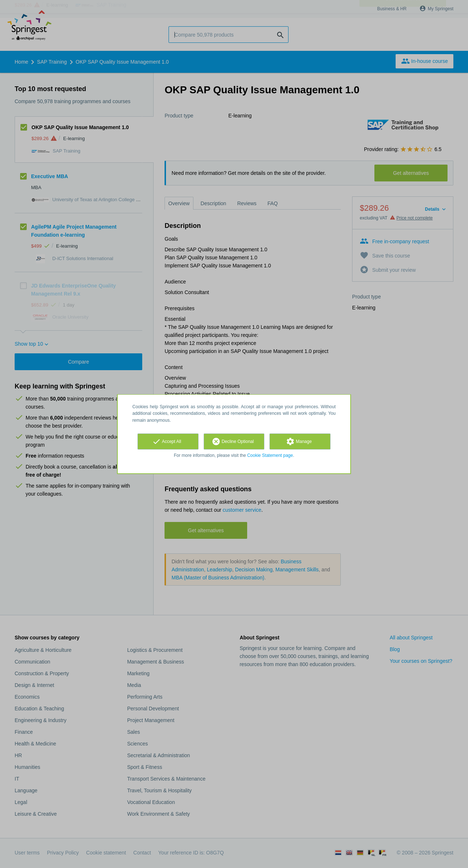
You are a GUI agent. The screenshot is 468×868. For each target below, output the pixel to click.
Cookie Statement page (270, 455)
